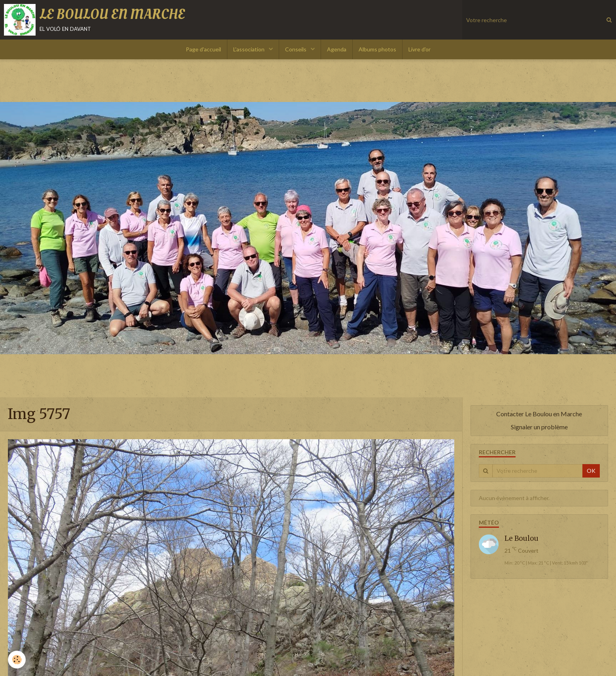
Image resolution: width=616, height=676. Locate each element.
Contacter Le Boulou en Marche (539, 414)
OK (591, 471)
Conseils (296, 49)
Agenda (337, 49)
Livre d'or (419, 49)
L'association (249, 49)
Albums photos (377, 49)
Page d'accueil (203, 49)
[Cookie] (17, 660)
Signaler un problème (539, 427)
